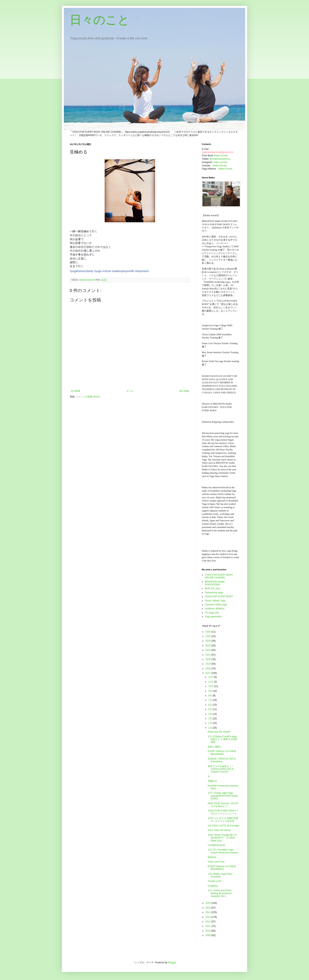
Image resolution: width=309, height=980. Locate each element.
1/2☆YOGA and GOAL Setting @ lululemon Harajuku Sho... (220, 893)
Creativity (213, 886)
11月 (211, 682)
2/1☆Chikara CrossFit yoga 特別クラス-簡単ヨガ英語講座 (223, 739)
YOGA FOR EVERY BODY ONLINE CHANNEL (219, 576)
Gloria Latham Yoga (215, 601)
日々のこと (100, 20)
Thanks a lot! (215, 881)
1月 (210, 728)
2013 (208, 917)
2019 (208, 664)
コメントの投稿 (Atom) (88, 397)
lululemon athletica (215, 609)
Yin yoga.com (212, 613)
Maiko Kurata (221, 156)
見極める (212, 781)
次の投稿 (75, 391)
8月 (210, 696)
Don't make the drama (219, 830)
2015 (208, 908)
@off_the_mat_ (213, 588)
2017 (208, 673)
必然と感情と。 (216, 747)
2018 (208, 669)
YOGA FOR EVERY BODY (219, 597)
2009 (208, 935)
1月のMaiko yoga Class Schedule (220, 875)
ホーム (130, 391)
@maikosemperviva (220, 159)
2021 (208, 655)
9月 (210, 691)
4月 (210, 714)
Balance (212, 857)
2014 (208, 912)
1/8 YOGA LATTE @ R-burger (223, 826)
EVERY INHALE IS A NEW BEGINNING (222, 753)
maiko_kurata (220, 162)
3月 (210, 719)
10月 (211, 686)
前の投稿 (184, 391)
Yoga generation (213, 617)
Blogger (172, 962)
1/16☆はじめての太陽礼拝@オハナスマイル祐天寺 (223, 820)
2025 (208, 636)
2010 (208, 931)
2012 (208, 922)
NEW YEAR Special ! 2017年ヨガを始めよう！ (223, 805)
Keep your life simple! (219, 732)
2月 (210, 723)
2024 (208, 641)
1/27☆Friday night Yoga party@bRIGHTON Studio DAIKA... (223, 796)
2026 (208, 632)
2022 (208, 650)
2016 (208, 903)
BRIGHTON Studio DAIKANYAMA (215, 583)
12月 (211, 677)
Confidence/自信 (216, 845)
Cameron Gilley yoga (216, 605)
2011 (208, 926)
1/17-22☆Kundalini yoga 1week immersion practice (223, 851)
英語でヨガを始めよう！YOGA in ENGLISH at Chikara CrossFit (221, 769)
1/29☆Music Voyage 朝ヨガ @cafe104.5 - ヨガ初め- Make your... (222, 838)
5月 (210, 709)
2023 (208, 646)
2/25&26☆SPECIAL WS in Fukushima (222, 760)
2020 (208, 659)
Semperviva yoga (214, 593)
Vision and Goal (216, 862)
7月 (210, 700)
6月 (210, 705)
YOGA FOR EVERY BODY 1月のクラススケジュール (223, 812)
